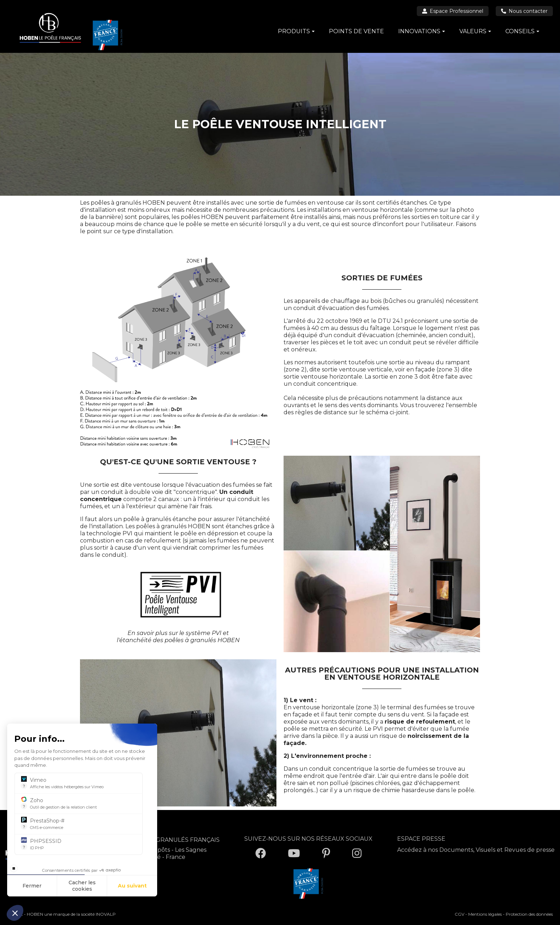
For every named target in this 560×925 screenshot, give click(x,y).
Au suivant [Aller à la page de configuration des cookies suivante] (132, 886)
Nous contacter (524, 11)
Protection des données (529, 914)
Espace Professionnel (453, 11)
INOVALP (106, 914)
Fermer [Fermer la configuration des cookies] (32, 886)
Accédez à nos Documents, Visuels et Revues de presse (476, 850)
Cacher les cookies (82, 886)
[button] (15, 913)
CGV (459, 914)
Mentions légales (485, 914)
